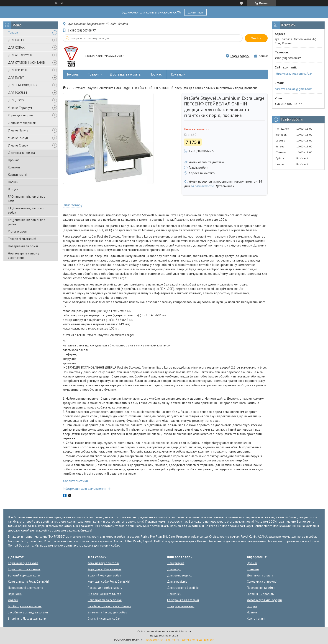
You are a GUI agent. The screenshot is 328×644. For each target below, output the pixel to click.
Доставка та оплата (21, 153)
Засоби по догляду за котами (28, 612)
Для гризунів (176, 563)
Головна (73, 74)
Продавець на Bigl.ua (164, 635)
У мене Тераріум (20, 108)
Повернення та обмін (23, 246)
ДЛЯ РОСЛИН (17, 93)
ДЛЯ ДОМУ (16, 100)
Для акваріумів (177, 582)
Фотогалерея (17, 231)
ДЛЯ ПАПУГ (16, 78)
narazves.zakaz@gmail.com (294, 89)
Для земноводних (179, 575)
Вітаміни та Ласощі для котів (27, 619)
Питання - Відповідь (260, 594)
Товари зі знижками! (22, 239)
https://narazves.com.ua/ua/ (293, 73)
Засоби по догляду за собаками (109, 606)
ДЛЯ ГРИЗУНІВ (18, 70)
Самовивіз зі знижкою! (262, 582)
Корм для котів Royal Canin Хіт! (28, 582)
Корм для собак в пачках (105, 569)
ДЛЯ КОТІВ (16, 40)
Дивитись (195, 12)
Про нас (14, 160)
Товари (13, 32)
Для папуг (174, 569)
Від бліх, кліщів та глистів (25, 606)
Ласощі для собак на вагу (105, 588)
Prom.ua (186, 631)
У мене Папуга (18, 130)
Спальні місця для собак (104, 619)
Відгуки (13, 189)
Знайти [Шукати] (256, 38)
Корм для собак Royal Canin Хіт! (109, 582)
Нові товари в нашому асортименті (24, 255)
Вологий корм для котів (24, 575)
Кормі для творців (21, 115)
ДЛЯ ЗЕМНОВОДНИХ (23, 85)
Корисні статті (17, 175)
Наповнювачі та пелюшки (105, 600)
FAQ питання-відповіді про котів (27, 199)
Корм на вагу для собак (104, 563)
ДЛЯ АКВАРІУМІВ (20, 55)
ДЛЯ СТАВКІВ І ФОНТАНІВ (26, 63)
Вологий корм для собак (104, 575)
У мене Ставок (18, 145)
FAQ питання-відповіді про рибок (27, 222)
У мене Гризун (18, 138)
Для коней (174, 594)
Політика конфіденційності (197, 640)
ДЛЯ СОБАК (16, 47)
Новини (13, 182)
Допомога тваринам (22, 123)
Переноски (15, 594)
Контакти (14, 167)
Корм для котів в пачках (24, 569)
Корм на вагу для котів (23, 563)
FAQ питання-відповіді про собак (27, 210)
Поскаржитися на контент (161, 640)
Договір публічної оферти (264, 600)
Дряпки (13, 600)
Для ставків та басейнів (183, 588)
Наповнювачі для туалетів (26, 588)
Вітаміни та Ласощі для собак (107, 612)
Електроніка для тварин (183, 600)
